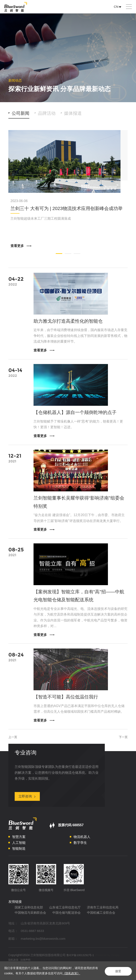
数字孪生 (80, 849)
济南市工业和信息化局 (31, 920)
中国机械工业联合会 (66, 926)
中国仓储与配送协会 (30, 926)
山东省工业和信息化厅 (68, 914)
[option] (68, 190)
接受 (117, 971)
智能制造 (19, 855)
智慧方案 (19, 843)
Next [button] (126, 190)
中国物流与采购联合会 (71, 920)
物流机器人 (82, 843)
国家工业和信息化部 (30, 914)
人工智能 (19, 849)
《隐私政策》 (74, 973)
